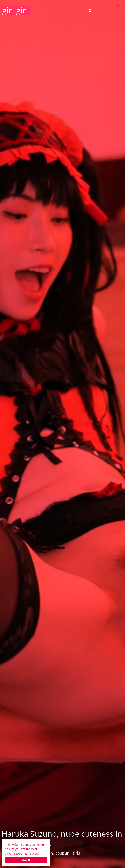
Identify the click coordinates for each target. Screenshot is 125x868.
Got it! (26, 860)
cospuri (63, 853)
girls (76, 853)
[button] (90, 11)
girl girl (15, 10)
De (119, 5)
